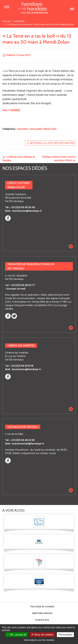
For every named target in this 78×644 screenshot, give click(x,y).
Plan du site (42, 620)
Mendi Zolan (50, 129)
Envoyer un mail (16, 289)
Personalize (65, 635)
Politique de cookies (42, 607)
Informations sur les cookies (39, 640)
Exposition (23, 129)
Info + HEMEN (11, 110)
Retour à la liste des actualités (50, 143)
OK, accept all (17, 635)
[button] (71, 246)
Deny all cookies (42, 635)
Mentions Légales (42, 613)
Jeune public (36, 129)
